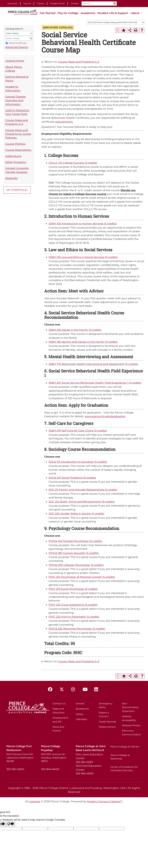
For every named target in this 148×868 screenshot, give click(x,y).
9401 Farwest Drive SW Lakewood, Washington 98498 (20, 758)
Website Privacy (131, 725)
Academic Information (13, 89)
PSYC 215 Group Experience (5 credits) (73, 605)
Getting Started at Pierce (17, 79)
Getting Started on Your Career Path (17, 112)
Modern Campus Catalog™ (105, 801)
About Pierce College (14, 69)
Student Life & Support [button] (113, 13)
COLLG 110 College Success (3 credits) (73, 163)
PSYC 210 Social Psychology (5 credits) (73, 589)
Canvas (40, 3)
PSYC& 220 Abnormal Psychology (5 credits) (77, 629)
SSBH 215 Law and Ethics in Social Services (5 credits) (83, 257)
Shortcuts (12, 3)
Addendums (13, 156)
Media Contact (107, 727)
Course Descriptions (18, 150)
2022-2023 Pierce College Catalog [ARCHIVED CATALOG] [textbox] (112, 22)
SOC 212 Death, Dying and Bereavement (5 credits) (82, 502)
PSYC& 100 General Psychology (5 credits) (75, 541)
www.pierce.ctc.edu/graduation (105, 416)
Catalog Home (15, 61)
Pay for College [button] (68, 13)
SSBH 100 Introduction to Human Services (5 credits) (83, 224)
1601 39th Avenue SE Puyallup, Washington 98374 (54, 758)
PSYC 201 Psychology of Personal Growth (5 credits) (82, 577)
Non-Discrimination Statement (130, 707)
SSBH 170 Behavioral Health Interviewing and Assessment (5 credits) (93, 364)
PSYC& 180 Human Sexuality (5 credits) (74, 553)
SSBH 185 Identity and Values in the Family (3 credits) (83, 342)
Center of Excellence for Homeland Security (124, 769)
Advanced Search (17, 47)
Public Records (108, 722)
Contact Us (59, 704)
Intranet (75, 3)
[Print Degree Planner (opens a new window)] (118, 30)
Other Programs (16, 162)
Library (80, 714)
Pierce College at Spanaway (120, 757)
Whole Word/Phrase (18, 43)
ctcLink (27, 3)
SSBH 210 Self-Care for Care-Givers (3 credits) (78, 431)
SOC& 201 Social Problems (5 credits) (72, 478)
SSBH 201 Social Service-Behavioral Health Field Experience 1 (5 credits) (95, 383)
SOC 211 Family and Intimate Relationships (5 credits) (83, 490)
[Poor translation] (11, 824)
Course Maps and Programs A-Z (17, 122)
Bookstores (82, 709)
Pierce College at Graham (125, 747)
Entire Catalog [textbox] (12, 33)
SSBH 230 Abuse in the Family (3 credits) (75, 330)
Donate (80, 704)
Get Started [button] (48, 13)
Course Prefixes (15, 144)
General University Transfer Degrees (17, 170)
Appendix (11, 178)
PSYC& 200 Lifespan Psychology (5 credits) (76, 565)
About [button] (135, 13)
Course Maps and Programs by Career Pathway (18, 134)
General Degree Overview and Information (15, 100)
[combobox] (115, 22)
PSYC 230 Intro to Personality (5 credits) (74, 617)
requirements (64, 122)
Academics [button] (88, 13)
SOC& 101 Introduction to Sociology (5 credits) (78, 462)
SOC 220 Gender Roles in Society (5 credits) (76, 514)
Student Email (57, 3)
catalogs (35, 801)
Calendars (81, 719)
